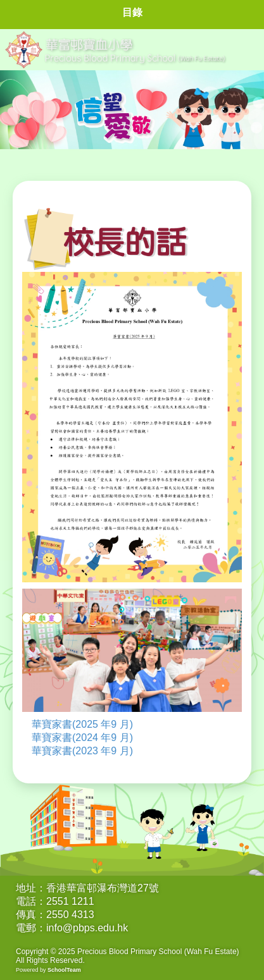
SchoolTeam (64, 970)
